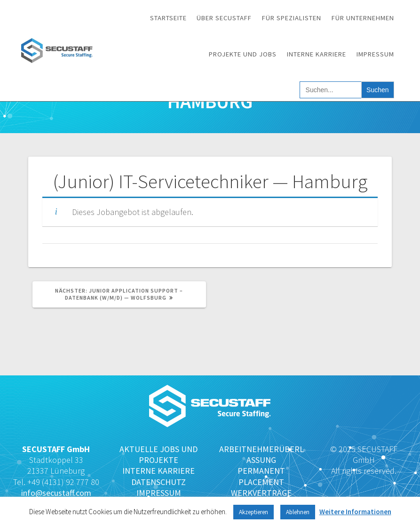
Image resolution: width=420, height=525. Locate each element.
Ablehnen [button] (298, 512)
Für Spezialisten (292, 18)
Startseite (168, 18)
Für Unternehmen (363, 18)
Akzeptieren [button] (254, 512)
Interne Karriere (317, 54)
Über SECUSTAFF (224, 18)
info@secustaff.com (56, 493)
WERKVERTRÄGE (261, 493)
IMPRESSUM (159, 493)
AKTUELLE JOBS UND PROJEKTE (158, 454)
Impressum (375, 54)
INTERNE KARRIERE (158, 471)
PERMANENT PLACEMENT (261, 476)
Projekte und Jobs (243, 54)
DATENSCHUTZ (158, 482)
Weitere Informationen (355, 512)
